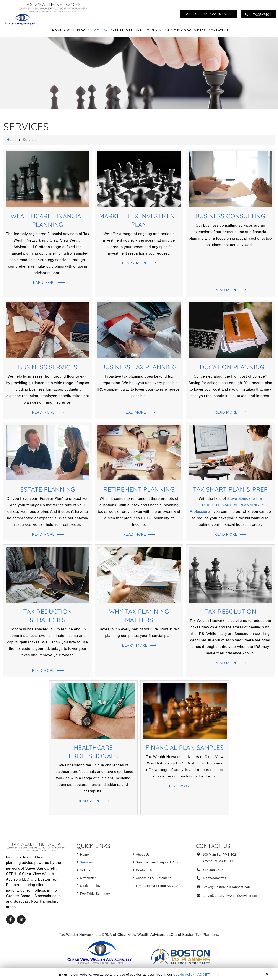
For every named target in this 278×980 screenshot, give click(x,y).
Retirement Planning (139, 489)
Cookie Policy (184, 974)
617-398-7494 (258, 14)
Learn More (43, 282)
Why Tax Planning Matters (139, 615)
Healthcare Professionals (93, 751)
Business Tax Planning (139, 367)
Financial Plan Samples (185, 747)
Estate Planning (48, 489)
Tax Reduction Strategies (48, 615)
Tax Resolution (230, 611)
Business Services (48, 367)
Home (12, 140)
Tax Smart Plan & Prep (230, 489)
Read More (226, 290)
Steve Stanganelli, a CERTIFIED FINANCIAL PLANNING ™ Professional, (227, 505)
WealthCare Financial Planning (48, 220)
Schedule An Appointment (209, 14)
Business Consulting (230, 216)
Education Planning (230, 367)
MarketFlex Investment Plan (139, 220)
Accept (204, 974)
